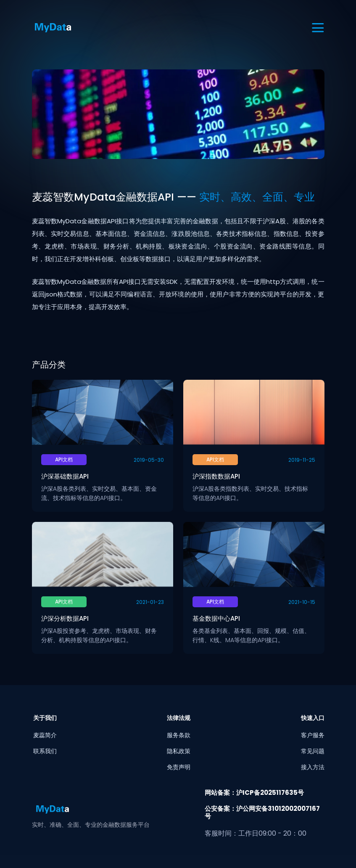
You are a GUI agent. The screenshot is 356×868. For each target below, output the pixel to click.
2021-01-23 (150, 602)
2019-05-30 (149, 460)
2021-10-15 (302, 602)
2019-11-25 (302, 460)
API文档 (64, 459)
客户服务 (313, 735)
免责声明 (179, 767)
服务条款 (179, 735)
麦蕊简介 (45, 735)
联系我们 (45, 751)
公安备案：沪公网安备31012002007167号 (262, 812)
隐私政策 (179, 751)
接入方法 (313, 767)
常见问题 (313, 751)
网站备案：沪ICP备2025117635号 (254, 793)
